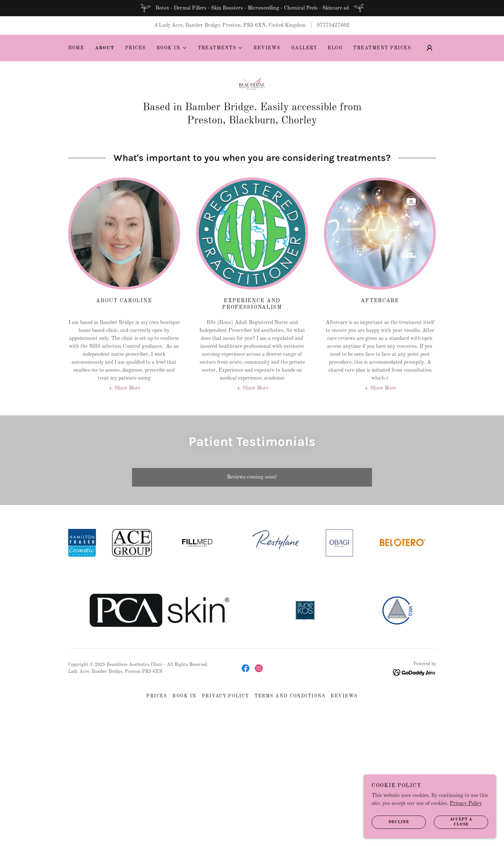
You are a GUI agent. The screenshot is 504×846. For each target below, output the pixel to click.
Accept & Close (453, 822)
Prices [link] (136, 48)
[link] (252, 85)
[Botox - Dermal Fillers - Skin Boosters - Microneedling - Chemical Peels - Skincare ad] (252, 8)
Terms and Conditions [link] (290, 696)
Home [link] (76, 48)
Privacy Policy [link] (226, 696)
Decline (390, 822)
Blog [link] (335, 48)
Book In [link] (184, 696)
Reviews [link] (267, 48)
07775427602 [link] (333, 25)
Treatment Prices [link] (382, 48)
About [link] (105, 48)
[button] (172, 48)
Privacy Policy (466, 804)
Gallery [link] (304, 48)
